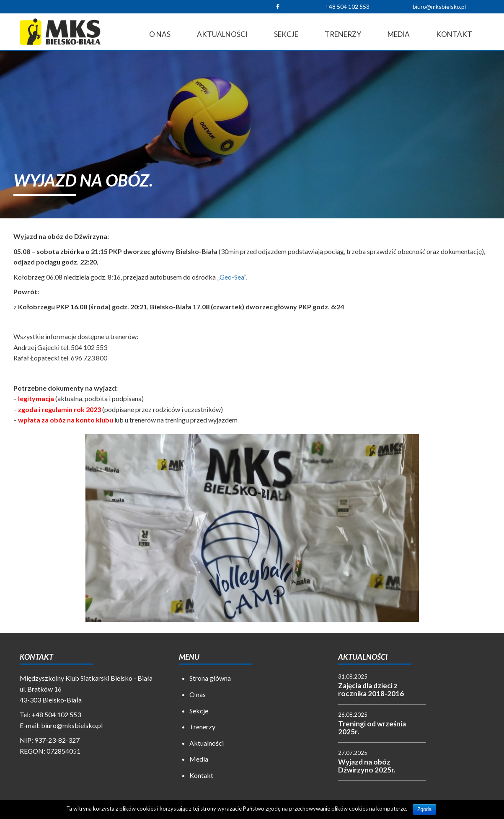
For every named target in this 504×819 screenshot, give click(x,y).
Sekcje (286, 34)
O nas (160, 34)
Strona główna (210, 678)
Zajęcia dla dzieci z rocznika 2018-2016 (371, 689)
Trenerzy (343, 34)
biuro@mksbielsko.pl (439, 6)
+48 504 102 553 (347, 6)
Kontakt (454, 34)
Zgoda (424, 809)
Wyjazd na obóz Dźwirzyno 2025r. (367, 766)
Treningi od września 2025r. (372, 728)
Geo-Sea (232, 277)
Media (399, 34)
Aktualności (222, 34)
